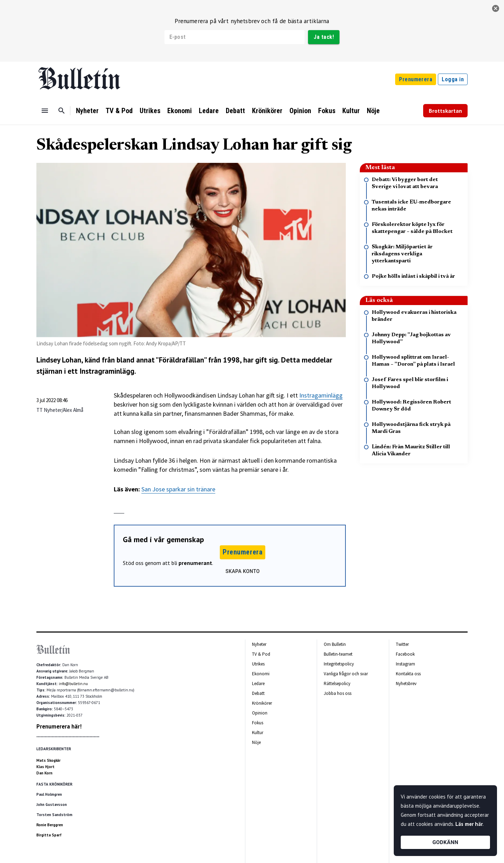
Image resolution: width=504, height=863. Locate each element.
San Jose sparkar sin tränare (178, 489)
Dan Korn (44, 773)
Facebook (405, 654)
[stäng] (496, 8)
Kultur (351, 111)
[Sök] (62, 111)
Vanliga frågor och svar (346, 674)
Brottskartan (445, 111)
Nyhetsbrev (406, 684)
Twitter (402, 644)
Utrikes (150, 111)
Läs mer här (469, 824)
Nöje (373, 111)
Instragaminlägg (321, 395)
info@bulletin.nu (73, 684)
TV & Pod (119, 111)
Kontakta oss (408, 674)
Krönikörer (267, 111)
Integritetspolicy (339, 664)
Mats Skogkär (48, 760)
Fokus (327, 111)
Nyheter (87, 111)
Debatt (235, 111)
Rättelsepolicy (337, 684)
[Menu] (45, 111)
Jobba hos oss (338, 693)
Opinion (300, 111)
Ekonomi (180, 111)
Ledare (209, 111)
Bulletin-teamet (338, 654)
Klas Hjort (45, 767)
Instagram (405, 664)
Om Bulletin (335, 644)
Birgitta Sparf (49, 835)
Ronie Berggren (50, 825)
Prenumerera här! (59, 726)
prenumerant (195, 563)
